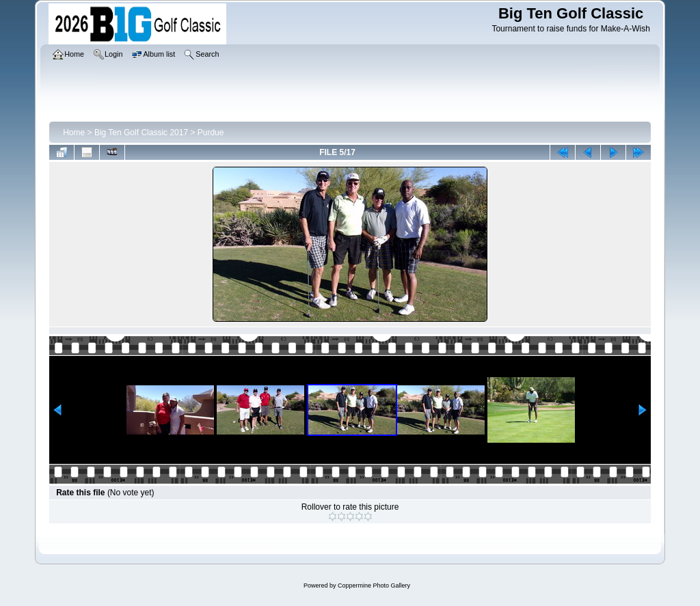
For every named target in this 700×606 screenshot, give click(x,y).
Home (74, 133)
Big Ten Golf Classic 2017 (141, 133)
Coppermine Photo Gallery (374, 586)
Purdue (211, 133)
